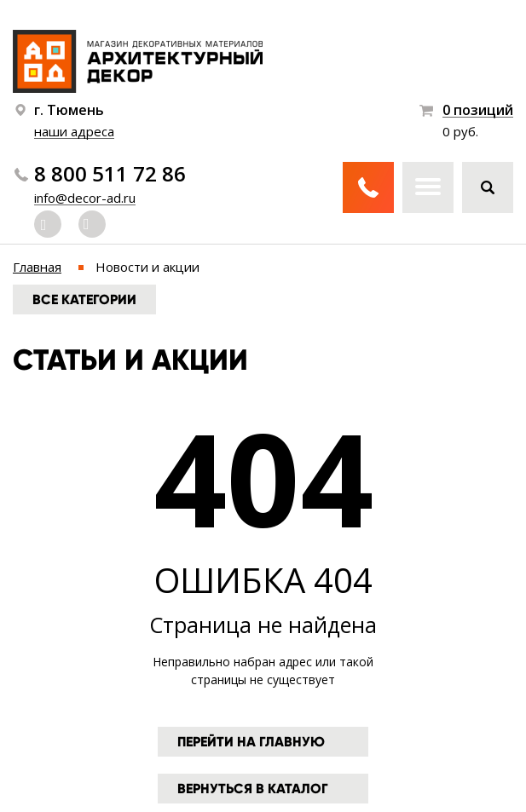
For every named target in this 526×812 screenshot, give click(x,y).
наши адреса (74, 131)
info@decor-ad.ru (85, 198)
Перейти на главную (251, 742)
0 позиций (478, 110)
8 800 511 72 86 (110, 174)
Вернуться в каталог (253, 789)
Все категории (84, 299)
